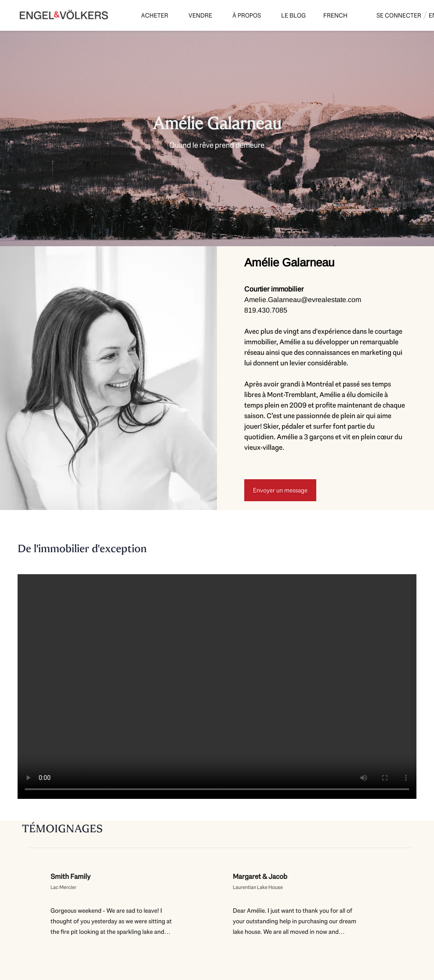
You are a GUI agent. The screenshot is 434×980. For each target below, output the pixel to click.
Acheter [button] (155, 15)
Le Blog (293, 15)
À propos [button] (247, 15)
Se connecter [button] (399, 15)
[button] (337, 15)
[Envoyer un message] (280, 490)
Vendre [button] (200, 15)
